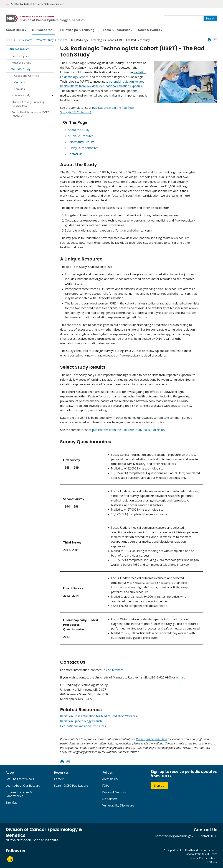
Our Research (19, 49)
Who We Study (21, 69)
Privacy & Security (114, 792)
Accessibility (110, 779)
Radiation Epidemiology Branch (81, 721)
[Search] (210, 18)
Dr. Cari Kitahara (112, 670)
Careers (59, 779)
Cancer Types (20, 56)
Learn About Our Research (24, 786)
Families (20, 89)
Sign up (159, 786)
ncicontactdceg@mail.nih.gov (174, 836)
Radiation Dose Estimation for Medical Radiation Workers (98, 716)
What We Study (21, 63)
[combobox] (184, 18)
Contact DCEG (208, 836)
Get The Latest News (20, 779)
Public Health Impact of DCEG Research (31, 114)
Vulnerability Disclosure (118, 805)
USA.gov (212, 862)
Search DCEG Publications (71, 786)
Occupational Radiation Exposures (83, 726)
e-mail (180, 677)
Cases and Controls (27, 76)
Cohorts (20, 82)
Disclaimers (110, 799)
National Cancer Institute (203, 858)
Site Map (12, 803)
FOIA (105, 786)
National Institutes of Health (201, 854)
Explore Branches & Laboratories (19, 794)
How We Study (21, 95)
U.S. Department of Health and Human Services (190, 850)
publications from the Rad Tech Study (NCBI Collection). (129, 430)
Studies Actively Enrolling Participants (28, 104)
